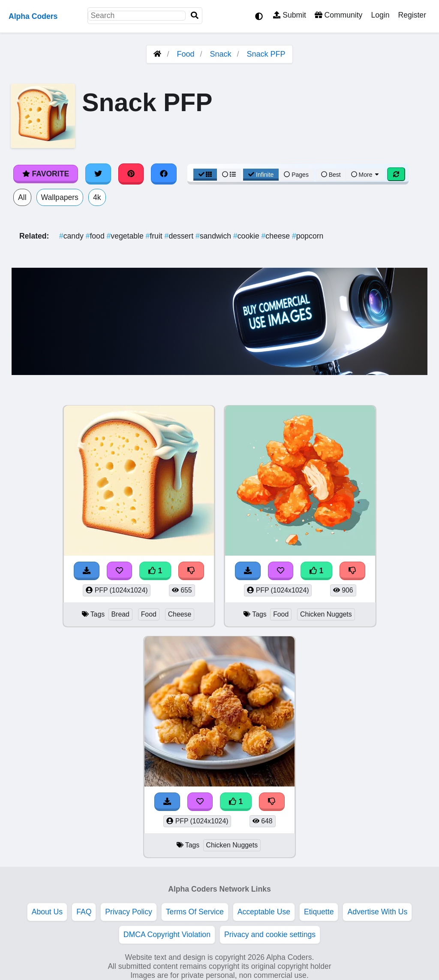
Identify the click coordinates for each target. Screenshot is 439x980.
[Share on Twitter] (98, 174)
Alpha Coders (33, 16)
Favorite (46, 174)
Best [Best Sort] (331, 175)
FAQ (84, 912)
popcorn (308, 236)
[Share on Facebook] (164, 174)
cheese (277, 236)
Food (185, 54)
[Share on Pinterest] (131, 174)
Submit (290, 15)
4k (97, 197)
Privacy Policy (129, 912)
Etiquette (319, 912)
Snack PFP (266, 54)
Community (338, 15)
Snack (221, 54)
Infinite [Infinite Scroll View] (261, 175)
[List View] (229, 175)
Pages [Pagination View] (296, 175)
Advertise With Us (377, 912)
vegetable (126, 236)
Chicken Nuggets (326, 614)
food (96, 236)
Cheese (180, 614)
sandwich (214, 236)
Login (380, 15)
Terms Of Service (195, 912)
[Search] (195, 16)
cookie (247, 236)
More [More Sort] (366, 175)
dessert (180, 236)
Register (412, 15)
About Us (47, 912)
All (22, 197)
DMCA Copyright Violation (167, 935)
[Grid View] (205, 175)
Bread (120, 614)
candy (72, 236)
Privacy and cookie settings (270, 935)
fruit (155, 236)
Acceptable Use (264, 912)
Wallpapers (60, 197)
